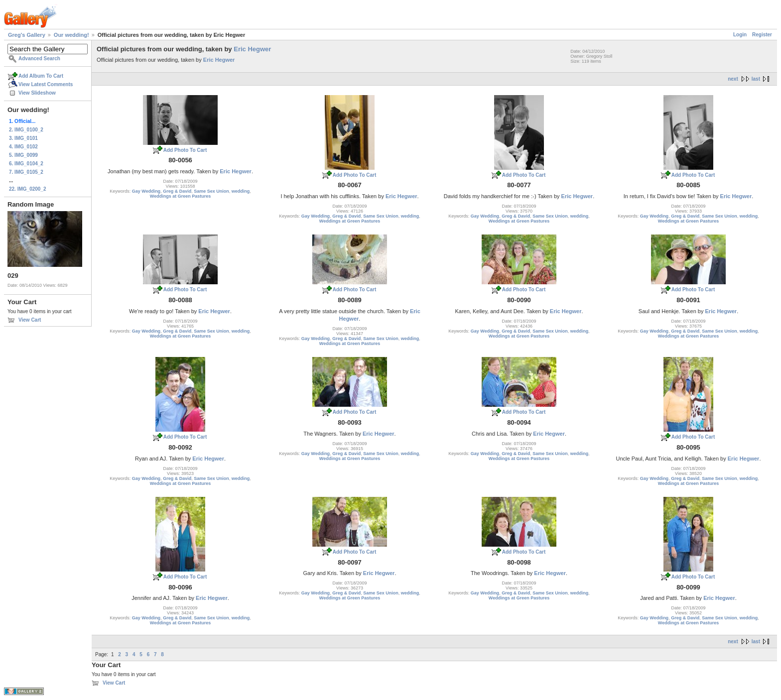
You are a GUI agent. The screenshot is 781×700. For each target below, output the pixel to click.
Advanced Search (39, 58)
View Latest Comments (46, 84)
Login (740, 35)
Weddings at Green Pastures (180, 196)
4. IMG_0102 (23, 147)
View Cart (30, 320)
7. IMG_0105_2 (26, 172)
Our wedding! (71, 35)
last (756, 79)
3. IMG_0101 (23, 138)
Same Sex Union (211, 191)
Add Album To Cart (41, 76)
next (733, 79)
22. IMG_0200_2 (28, 189)
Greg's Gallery (27, 35)
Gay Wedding (146, 191)
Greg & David (177, 191)
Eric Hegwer (252, 49)
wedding (241, 191)
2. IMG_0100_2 (26, 130)
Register (762, 35)
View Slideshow (37, 93)
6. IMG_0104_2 (26, 164)
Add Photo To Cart (185, 150)
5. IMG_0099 (23, 155)
